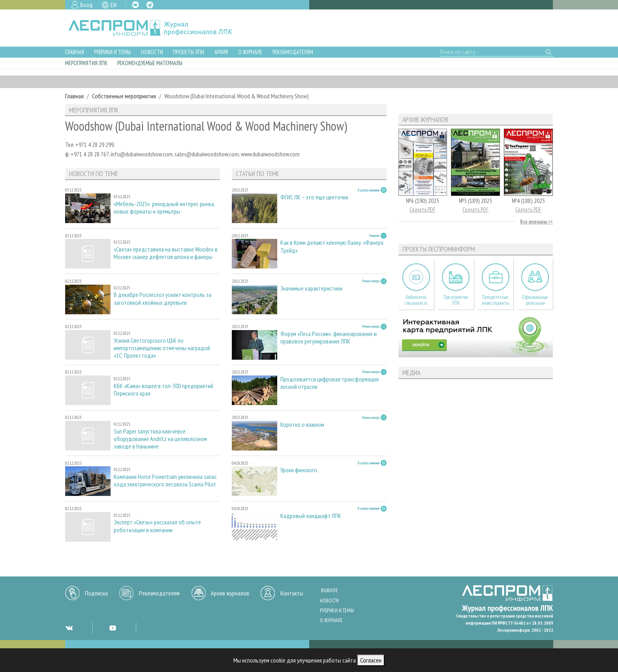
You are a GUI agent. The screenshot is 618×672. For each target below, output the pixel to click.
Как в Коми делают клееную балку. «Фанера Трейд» (332, 246)
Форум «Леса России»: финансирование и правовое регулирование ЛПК (329, 338)
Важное (330, 590)
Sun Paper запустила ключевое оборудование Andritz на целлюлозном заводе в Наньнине (160, 439)
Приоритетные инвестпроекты (495, 300)
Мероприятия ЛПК (86, 63)
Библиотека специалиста (416, 300)
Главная (75, 52)
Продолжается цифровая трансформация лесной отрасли (330, 383)
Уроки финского (299, 470)
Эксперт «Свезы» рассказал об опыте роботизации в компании (157, 526)
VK (135, 5)
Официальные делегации (535, 300)
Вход (86, 5)
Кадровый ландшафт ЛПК (311, 516)
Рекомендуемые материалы (150, 63)
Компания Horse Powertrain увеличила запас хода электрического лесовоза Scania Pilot (165, 481)
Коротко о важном (302, 425)
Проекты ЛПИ (189, 52)
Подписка (96, 593)
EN (114, 5)
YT (113, 628)
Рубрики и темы (112, 52)
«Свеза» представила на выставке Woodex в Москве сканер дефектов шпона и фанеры (166, 253)
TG (150, 5)
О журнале (250, 52)
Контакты (292, 593)
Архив (221, 52)
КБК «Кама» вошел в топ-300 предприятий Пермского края (163, 390)
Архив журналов (230, 593)
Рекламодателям (293, 52)
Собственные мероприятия (124, 96)
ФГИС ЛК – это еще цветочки (314, 197)
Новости (152, 52)
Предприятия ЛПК (456, 300)
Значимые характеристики (311, 288)
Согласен (371, 660)
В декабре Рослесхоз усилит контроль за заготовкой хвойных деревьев (162, 298)
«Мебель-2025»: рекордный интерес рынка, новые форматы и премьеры (164, 208)
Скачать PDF (423, 209)
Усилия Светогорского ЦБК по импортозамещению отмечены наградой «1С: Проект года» (162, 348)
